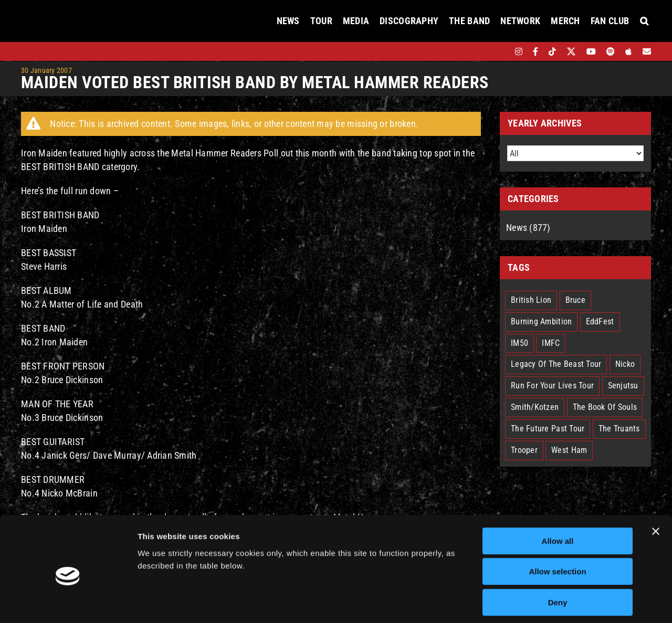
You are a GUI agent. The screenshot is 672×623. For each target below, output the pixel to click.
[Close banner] (656, 485)
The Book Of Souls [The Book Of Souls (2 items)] (605, 407)
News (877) (528, 228)
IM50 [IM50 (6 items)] (519, 343)
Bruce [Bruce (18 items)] (575, 300)
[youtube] (591, 51)
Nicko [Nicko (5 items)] (625, 364)
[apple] (628, 51)
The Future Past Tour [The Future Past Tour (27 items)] (548, 429)
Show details (551, 602)
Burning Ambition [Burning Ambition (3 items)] (541, 321)
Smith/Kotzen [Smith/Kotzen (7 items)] (535, 407)
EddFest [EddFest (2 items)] (600, 321)
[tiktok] (552, 51)
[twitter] (571, 51)
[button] (644, 21)
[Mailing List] (647, 51)
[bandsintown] (501, 51)
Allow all (558, 495)
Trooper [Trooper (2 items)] (524, 450)
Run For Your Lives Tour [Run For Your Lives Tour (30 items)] (552, 386)
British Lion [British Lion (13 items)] (531, 300)
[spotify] (611, 51)
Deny (558, 556)
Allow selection (557, 526)
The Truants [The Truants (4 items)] (619, 429)
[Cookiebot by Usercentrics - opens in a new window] (68, 603)
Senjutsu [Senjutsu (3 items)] (623, 386)
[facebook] (535, 51)
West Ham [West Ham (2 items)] (569, 450)
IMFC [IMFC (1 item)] (551, 343)
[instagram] (519, 51)
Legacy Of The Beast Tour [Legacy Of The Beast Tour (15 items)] (556, 364)
